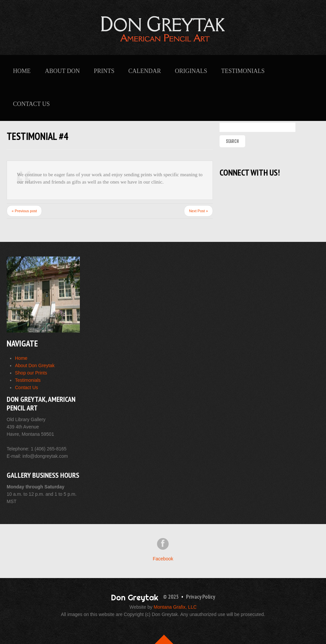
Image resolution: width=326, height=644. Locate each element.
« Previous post (24, 211)
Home (22, 71)
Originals (191, 71)
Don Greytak (135, 597)
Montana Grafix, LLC (175, 607)
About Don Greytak (35, 365)
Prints (104, 71)
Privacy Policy (201, 597)
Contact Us (31, 104)
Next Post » (198, 211)
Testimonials (243, 71)
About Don (62, 71)
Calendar (145, 71)
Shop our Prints (31, 373)
